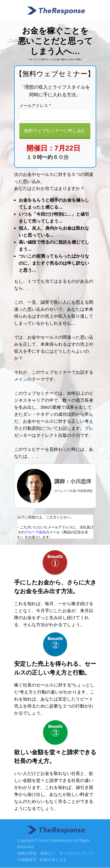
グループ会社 (35, 532)
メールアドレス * (35, 106)
